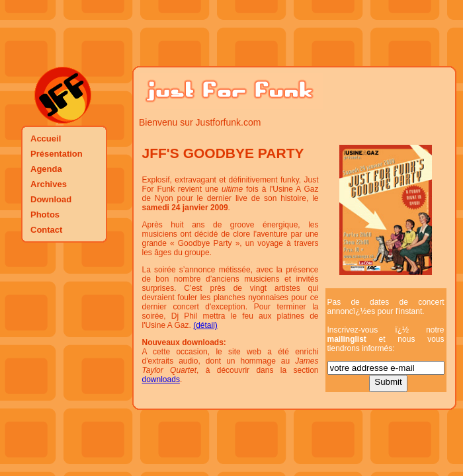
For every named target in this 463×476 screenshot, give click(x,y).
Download (51, 199)
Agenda (46, 169)
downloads (161, 379)
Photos (45, 215)
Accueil (46, 139)
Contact (46, 230)
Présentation (57, 154)
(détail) (205, 325)
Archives (49, 184)
